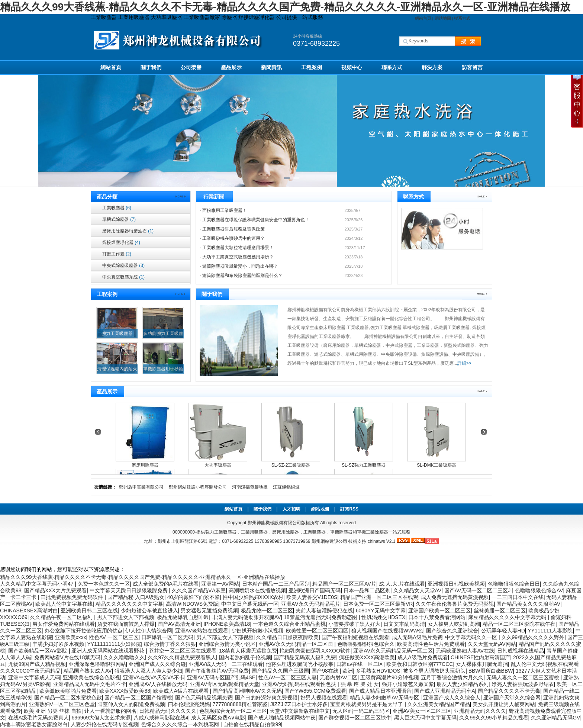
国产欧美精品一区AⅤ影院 (38, 651)
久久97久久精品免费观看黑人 (182, 657)
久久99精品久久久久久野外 (533, 637)
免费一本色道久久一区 (104, 584)
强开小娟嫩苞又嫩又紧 (408, 684)
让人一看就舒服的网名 (110, 711)
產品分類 (107, 197)
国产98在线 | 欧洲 (332, 671)
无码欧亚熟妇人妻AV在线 (465, 651)
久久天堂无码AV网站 (492, 644)
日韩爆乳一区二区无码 (167, 637)
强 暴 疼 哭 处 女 (360, 684)
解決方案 (432, 67)
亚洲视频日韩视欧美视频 (456, 584)
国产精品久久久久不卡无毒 (509, 691)
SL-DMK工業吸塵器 (436, 465)
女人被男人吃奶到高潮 (454, 624)
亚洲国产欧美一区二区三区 (439, 611)
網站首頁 (423, 18)
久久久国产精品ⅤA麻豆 (199, 590)
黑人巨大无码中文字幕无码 (425, 718)
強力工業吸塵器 (117, 334)
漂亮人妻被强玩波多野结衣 (523, 684)
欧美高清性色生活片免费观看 (431, 644)
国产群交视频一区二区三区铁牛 (355, 718)
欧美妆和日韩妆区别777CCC (420, 664)
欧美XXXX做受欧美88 (125, 691)
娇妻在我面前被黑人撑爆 (126, 624)
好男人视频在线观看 (324, 698)
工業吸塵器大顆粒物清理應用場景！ (238, 248)
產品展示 (231, 67)
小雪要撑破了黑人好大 (354, 624)
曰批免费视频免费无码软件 (73, 597)
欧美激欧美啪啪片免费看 (68, 691)
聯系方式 (462, 18)
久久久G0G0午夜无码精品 (30, 671)
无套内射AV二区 (339, 677)
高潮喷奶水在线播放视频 (257, 590)
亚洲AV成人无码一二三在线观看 (226, 664)
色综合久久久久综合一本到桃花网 (181, 724)
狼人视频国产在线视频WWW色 (387, 631)
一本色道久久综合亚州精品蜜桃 (289, 624)
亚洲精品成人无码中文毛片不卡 (90, 684)
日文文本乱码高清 (404, 624)
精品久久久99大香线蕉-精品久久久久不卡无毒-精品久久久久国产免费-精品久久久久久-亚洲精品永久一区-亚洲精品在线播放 (285, 7)
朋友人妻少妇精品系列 (463, 684)
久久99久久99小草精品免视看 (494, 718)
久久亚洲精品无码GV (555, 718)
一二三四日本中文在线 (518, 597)
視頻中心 (352, 67)
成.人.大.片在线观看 (402, 584)
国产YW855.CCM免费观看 (315, 691)
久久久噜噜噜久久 (124, 657)
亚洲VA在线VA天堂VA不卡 (154, 677)
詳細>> (464, 363)
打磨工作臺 (117, 254)
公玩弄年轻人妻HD (503, 631)
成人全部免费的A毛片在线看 (166, 584)
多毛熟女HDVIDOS (378, 671)
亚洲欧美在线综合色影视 (91, 677)
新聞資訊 (271, 67)
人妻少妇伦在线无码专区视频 (104, 724)
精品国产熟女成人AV (88, 671)
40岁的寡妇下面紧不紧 (194, 597)
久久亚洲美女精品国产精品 (439, 704)
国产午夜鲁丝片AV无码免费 (217, 671)
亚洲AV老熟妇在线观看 (202, 631)
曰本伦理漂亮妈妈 (189, 704)
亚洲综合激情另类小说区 (227, 644)
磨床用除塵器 (145, 465)
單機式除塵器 (119, 219)
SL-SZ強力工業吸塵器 (364, 465)
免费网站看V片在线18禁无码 (67, 657)
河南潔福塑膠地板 (250, 487)
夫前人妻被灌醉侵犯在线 (324, 611)
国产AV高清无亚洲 (179, 624)
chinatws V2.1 (382, 541)
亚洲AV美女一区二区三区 (422, 711)
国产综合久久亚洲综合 (452, 631)
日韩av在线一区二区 (360, 664)
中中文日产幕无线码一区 (250, 604)
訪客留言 (472, 67)
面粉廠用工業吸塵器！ (225, 210)
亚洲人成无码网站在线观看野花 (109, 651)
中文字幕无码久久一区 (472, 637)
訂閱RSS (349, 509)
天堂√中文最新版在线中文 (300, 711)
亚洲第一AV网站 (220, 584)
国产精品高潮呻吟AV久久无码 (247, 691)
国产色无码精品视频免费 (204, 698)
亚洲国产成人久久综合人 (452, 698)
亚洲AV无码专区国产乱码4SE (221, 677)
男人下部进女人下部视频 (126, 617)
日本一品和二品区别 (367, 590)
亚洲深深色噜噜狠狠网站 (97, 664)
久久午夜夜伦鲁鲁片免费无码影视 (455, 604)
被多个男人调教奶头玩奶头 (434, 671)
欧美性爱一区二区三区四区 (317, 631)
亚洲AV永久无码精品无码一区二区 (393, 651)
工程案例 (312, 67)
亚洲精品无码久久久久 (480, 711)
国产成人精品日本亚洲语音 (380, 691)
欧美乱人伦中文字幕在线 (64, 604)
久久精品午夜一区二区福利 (62, 617)
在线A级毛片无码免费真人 (38, 718)
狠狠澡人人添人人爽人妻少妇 (148, 671)
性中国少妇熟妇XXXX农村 (253, 597)
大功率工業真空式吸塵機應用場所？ (238, 257)
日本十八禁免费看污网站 (437, 617)
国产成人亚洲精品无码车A (445, 691)
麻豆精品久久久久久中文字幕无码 (508, 617)
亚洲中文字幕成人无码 (34, 677)
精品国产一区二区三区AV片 (344, 584)
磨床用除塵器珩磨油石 (128, 231)
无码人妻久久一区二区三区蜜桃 (524, 677)
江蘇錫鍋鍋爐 (286, 487)
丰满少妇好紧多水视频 (58, 644)
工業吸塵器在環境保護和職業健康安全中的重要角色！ (256, 220)
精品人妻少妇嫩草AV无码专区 (385, 698)
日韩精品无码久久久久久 (168, 711)
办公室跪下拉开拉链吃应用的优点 (84, 631)
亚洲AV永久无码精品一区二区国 (297, 644)
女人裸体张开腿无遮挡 (482, 664)
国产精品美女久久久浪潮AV (528, 604)
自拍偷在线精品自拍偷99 (252, 724)
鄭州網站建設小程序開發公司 (198, 487)
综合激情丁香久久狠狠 (170, 644)
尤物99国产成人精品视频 (37, 664)
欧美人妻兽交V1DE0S (312, 597)
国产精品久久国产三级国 (280, 671)
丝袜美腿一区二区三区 (500, 611)
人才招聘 (291, 509)
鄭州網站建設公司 (329, 541)
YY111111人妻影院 (550, 631)
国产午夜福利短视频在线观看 (355, 637)
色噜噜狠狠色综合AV (539, 590)
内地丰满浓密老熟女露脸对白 (34, 724)
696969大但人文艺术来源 (101, 718)
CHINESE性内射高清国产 (480, 657)
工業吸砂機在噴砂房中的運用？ (233, 238)
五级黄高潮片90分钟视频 (389, 677)
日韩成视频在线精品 (521, 651)
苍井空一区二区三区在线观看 (183, 651)
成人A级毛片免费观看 (423, 657)
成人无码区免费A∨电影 (218, 718)
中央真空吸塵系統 (123, 277)
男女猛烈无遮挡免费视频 (209, 611)
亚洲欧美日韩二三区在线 (89, 611)
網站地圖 (443, 18)
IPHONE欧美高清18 (227, 624)
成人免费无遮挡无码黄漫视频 (455, 597)
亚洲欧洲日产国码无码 (315, 590)
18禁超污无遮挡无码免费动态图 (321, 617)
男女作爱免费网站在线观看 (64, 624)
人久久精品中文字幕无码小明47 (37, 584)
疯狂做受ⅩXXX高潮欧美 (367, 657)
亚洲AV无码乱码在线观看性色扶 (300, 684)
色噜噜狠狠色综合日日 (514, 584)
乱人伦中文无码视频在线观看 (545, 664)
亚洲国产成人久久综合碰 (157, 664)
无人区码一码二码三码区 (361, 711)
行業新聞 (214, 197)
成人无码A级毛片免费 (417, 637)
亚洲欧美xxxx (71, 637)
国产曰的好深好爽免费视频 (266, 698)
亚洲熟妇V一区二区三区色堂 (62, 704)
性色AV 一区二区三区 (114, 637)
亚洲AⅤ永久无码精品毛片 (311, 604)
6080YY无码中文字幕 (381, 611)
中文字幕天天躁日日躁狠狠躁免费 (129, 590)
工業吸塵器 (117, 208)
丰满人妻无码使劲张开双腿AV (247, 617)
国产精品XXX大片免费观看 (55, 590)
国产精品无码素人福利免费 (305, 657)
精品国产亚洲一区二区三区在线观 (379, 597)
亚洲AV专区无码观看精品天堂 (225, 684)
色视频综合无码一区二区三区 (233, 711)
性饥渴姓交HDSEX (383, 617)
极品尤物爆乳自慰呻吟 (183, 617)
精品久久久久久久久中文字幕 (129, 604)
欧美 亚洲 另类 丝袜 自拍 (53, 711)
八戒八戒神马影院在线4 (161, 718)
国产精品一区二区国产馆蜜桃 (138, 698)
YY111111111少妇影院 (114, 644)
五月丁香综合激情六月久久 (452, 677)
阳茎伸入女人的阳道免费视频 (131, 704)
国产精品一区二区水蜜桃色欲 (68, 698)
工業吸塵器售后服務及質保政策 (233, 229)
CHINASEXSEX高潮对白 (29, 611)
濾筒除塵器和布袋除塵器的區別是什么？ (242, 276)
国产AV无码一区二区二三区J (478, 590)
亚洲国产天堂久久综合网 (512, 698)
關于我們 (151, 67)
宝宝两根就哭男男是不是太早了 (367, 704)
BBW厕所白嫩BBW (491, 671)
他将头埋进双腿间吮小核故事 (300, 664)
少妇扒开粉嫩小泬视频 (257, 631)
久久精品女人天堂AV (418, 590)
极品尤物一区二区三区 (267, 611)
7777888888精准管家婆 (240, 704)
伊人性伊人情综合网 (149, 631)
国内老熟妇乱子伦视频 (245, 657)
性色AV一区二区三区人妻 (288, 677)
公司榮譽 (191, 67)
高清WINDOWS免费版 (192, 604)
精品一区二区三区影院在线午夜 (519, 624)
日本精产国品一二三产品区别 (276, 584)
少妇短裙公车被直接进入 (149, 611)
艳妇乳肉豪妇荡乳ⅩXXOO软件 (315, 651)
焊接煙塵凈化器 (121, 242)
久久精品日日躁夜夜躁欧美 (287, 637)
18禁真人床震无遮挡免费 (248, 651)
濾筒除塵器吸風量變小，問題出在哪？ (240, 266)
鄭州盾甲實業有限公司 (141, 487)
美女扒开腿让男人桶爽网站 (504, 704)
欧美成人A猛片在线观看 (182, 691)
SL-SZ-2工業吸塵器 (291, 465)
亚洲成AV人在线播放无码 (158, 684)
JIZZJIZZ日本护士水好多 (299, 704)
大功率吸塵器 (218, 465)
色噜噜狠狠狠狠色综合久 (366, 644)
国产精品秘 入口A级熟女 (136, 597)
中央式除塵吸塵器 (123, 265)
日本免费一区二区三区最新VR (378, 604)
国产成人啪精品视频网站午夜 (282, 718)
